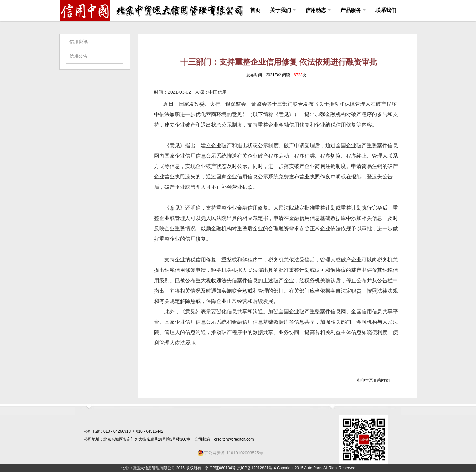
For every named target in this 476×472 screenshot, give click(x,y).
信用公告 (78, 56)
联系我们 (386, 10)
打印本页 (365, 380)
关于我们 (283, 10)
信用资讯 (78, 42)
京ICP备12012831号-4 (256, 468)
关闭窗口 (385, 380)
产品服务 (353, 10)
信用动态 (318, 10)
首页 (255, 10)
